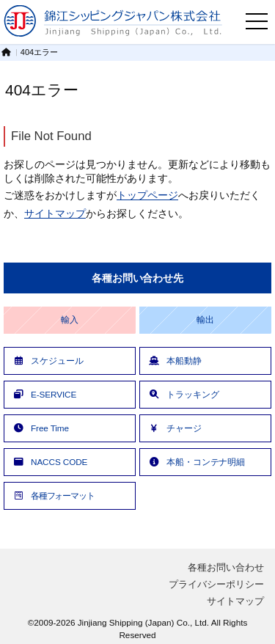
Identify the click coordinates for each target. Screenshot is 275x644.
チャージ (175, 428)
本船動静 (175, 361)
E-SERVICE (44, 394)
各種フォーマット (53, 495)
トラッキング (183, 394)
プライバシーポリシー (216, 584)
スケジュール (47, 361)
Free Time (40, 428)
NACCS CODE (49, 462)
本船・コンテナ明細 (196, 462)
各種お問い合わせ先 (137, 278)
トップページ (147, 195)
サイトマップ (55, 213)
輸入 (70, 320)
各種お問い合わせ (226, 567)
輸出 (205, 320)
